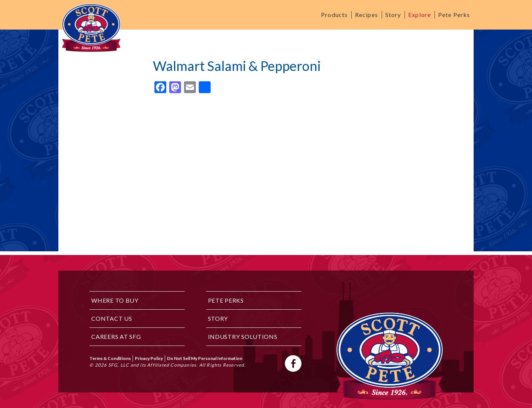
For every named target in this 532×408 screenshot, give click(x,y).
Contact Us (112, 318)
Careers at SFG (116, 336)
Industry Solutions (243, 336)
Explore (420, 15)
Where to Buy (115, 300)
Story (393, 15)
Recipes (366, 15)
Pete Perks (454, 15)
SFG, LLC (119, 365)
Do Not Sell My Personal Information (205, 358)
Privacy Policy (149, 358)
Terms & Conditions (110, 358)
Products (334, 15)
